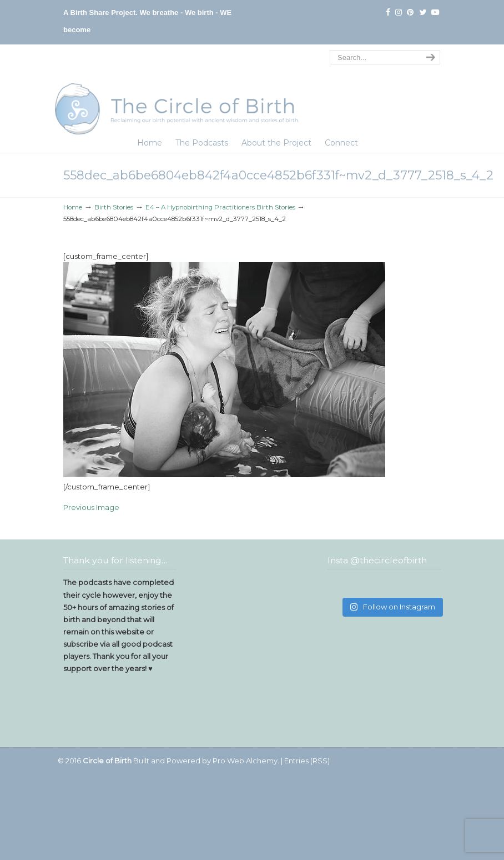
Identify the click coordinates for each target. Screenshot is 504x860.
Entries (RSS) (307, 761)
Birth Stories (114, 207)
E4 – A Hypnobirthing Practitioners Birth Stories (220, 207)
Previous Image (91, 507)
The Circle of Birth (177, 91)
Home (73, 207)
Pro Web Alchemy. (246, 761)
